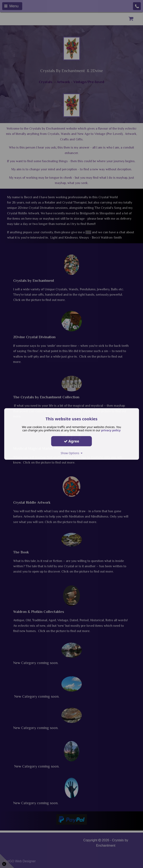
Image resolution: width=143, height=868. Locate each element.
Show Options (71, 453)
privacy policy (111, 430)
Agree (72, 441)
